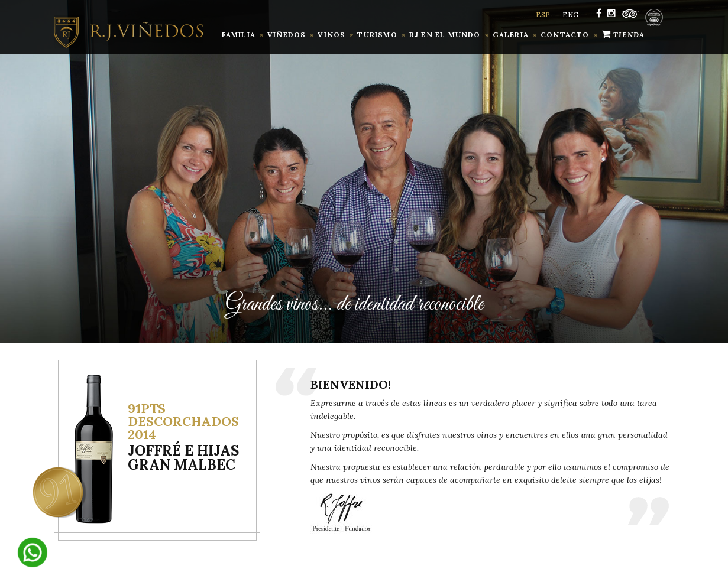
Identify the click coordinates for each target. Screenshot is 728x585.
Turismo (377, 35)
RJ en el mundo (445, 35)
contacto (565, 35)
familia (239, 35)
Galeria (511, 35)
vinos (331, 35)
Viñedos (287, 35)
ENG (570, 14)
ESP (543, 14)
